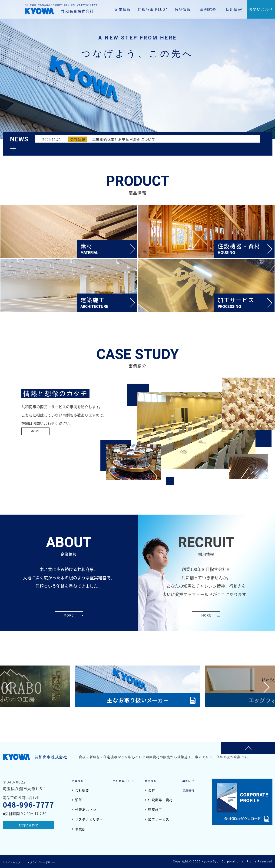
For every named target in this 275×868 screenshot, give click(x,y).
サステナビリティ (89, 819)
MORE (38, 440)
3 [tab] (147, 125)
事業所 (80, 829)
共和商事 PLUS (153, 9)
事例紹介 (208, 9)
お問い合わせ (261, 9)
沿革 (79, 800)
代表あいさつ (86, 809)
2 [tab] (128, 125)
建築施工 (155, 809)
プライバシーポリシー (48, 862)
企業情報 (123, 9)
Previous (11, 687)
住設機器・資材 (160, 800)
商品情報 (182, 9)
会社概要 (82, 790)
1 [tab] (110, 125)
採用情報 (234, 9)
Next (264, 687)
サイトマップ (14, 862)
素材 (151, 790)
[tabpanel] (137, 70)
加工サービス (159, 819)
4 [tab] (166, 125)
